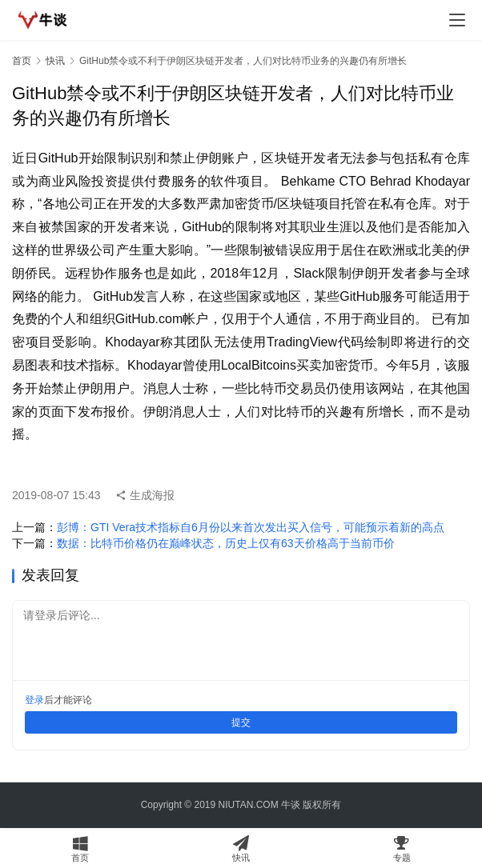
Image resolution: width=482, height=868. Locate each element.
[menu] (457, 20)
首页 (22, 61)
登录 (34, 700)
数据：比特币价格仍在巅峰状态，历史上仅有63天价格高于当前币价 (226, 543)
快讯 (55, 61)
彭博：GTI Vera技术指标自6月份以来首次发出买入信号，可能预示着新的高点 (251, 527)
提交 (241, 722)
